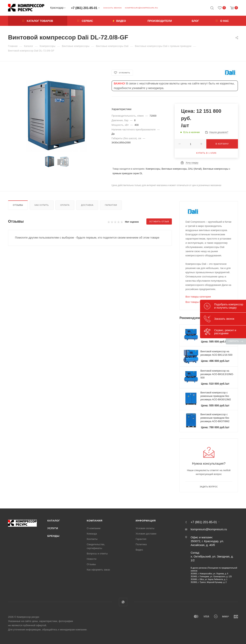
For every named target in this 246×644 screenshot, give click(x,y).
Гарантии (111, 205)
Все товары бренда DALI (200, 302)
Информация (146, 521)
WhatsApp (123, 602)
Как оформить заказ (98, 570)
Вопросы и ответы (97, 554)
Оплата (65, 205)
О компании (94, 528)
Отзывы (18, 205)
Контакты (92, 539)
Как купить (42, 205)
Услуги (53, 528)
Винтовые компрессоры (174, 169)
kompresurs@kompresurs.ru (141, 8)
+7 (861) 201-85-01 (84, 8)
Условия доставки (146, 534)
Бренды (53, 536)
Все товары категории (198, 297)
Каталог (54, 521)
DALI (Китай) (195, 169)
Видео (139, 550)
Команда (92, 534)
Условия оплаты (145, 528)
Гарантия (141, 539)
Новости (92, 559)
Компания (95, 521)
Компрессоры (153, 169)
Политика (141, 544)
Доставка (87, 205)
